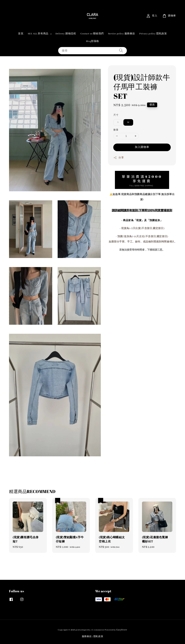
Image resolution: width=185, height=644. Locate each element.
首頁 (21, 34)
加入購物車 (142, 147)
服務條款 (87, 636)
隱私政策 (98, 636)
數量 (116, 130)
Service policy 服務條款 (121, 34)
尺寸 (116, 115)
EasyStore (122, 630)
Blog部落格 (92, 41)
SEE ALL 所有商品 (38, 34)
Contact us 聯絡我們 (92, 34)
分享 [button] (119, 158)
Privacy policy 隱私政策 (153, 34)
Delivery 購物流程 (66, 34)
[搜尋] (121, 51)
